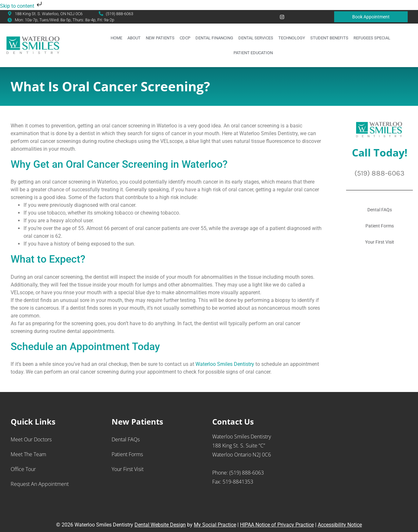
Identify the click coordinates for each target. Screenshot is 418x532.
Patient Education (253, 53)
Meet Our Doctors (31, 439)
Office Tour (23, 469)
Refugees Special (372, 38)
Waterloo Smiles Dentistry (225, 364)
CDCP (185, 38)
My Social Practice (215, 525)
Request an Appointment (40, 484)
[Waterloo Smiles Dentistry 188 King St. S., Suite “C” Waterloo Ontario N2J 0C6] (360, 466)
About (134, 38)
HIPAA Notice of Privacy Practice (277, 525)
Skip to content (22, 6)
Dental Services (256, 38)
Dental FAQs (380, 210)
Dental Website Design (160, 525)
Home (116, 38)
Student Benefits (329, 38)
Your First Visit (380, 242)
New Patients (160, 38)
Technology (292, 38)
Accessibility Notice (340, 525)
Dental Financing (214, 38)
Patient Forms (380, 226)
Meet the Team (28, 454)
